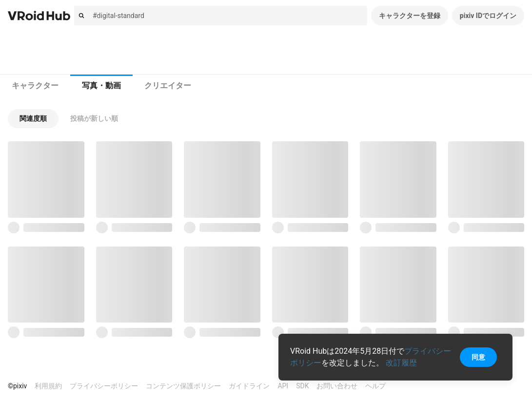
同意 (478, 357)
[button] (33, 119)
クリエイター (168, 86)
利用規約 (48, 386)
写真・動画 (101, 86)
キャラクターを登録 (410, 16)
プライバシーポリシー (104, 386)
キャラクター (35, 86)
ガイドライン (249, 386)
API (283, 386)
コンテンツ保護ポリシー (183, 386)
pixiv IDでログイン (488, 16)
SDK (302, 386)
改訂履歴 (401, 363)
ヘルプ (375, 386)
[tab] (35, 86)
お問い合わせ (337, 386)
